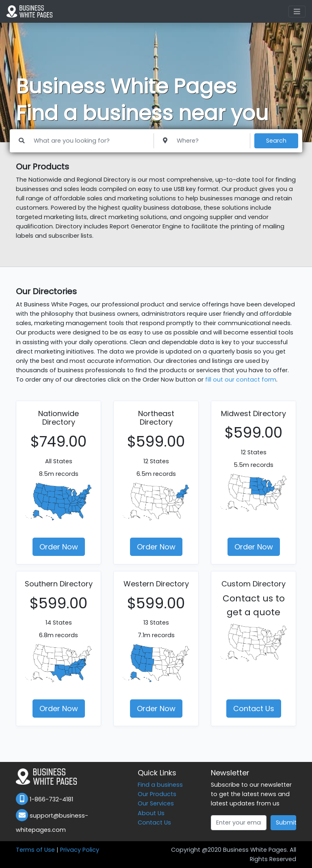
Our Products (157, 794)
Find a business (160, 785)
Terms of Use (35, 850)
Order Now (59, 547)
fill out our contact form (241, 380)
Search (276, 141)
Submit (286, 822)
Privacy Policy (80, 850)
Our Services (156, 803)
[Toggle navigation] (297, 12)
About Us (151, 813)
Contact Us (254, 709)
